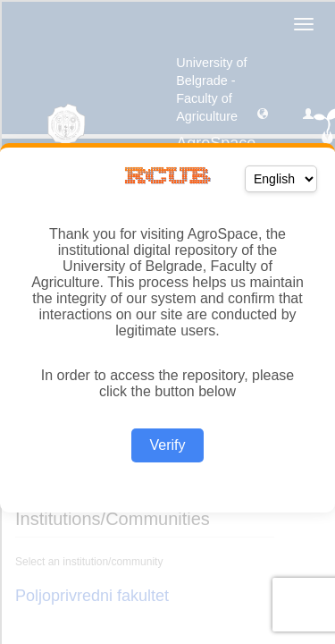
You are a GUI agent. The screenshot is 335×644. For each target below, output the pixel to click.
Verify (167, 445)
